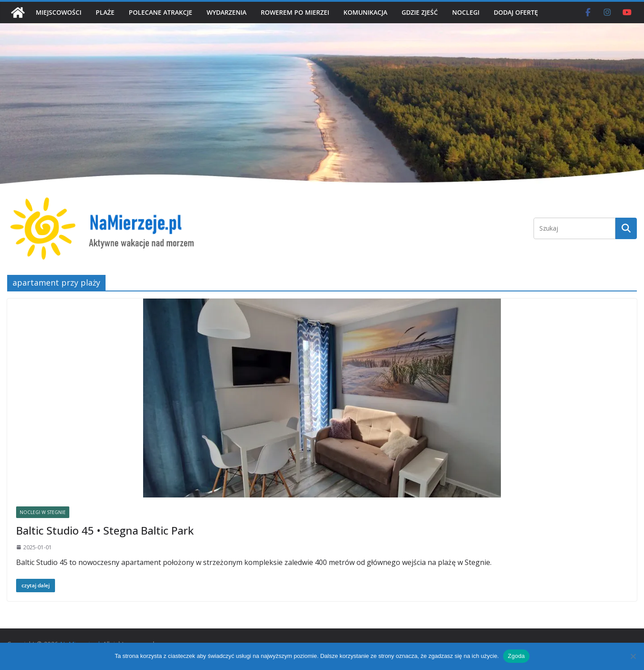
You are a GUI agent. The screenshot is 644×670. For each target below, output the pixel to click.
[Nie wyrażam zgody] (633, 656)
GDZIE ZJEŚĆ (420, 12)
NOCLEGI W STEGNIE (43, 512)
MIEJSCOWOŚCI (59, 12)
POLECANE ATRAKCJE (161, 12)
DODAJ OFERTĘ (516, 12)
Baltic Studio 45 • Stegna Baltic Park (105, 530)
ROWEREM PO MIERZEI (295, 12)
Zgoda (516, 656)
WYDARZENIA (227, 12)
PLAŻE (105, 12)
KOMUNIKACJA (365, 12)
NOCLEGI (466, 12)
